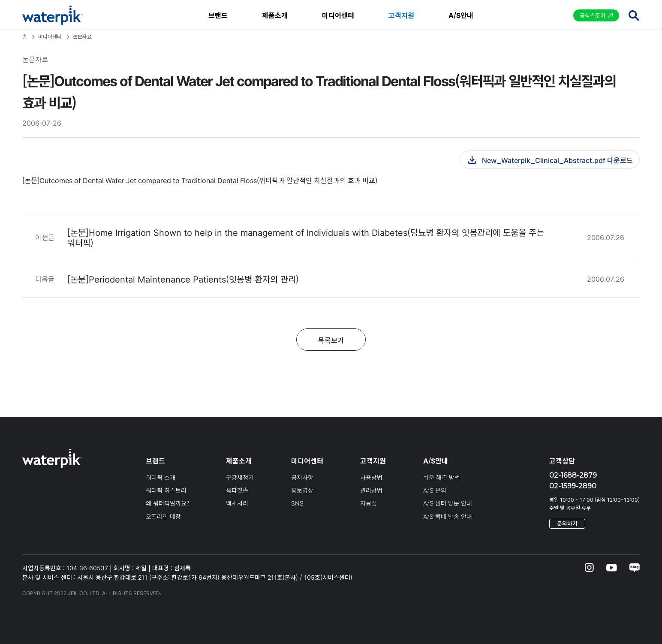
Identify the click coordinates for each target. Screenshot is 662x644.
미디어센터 (338, 15)
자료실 (369, 503)
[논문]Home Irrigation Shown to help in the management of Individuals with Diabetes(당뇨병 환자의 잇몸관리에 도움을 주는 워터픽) (306, 237)
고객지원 (401, 15)
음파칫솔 (237, 490)
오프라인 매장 (163, 516)
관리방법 (371, 490)
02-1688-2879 (573, 475)
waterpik (53, 15)
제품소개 (275, 15)
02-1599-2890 (573, 486)
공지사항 (302, 477)
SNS (297, 503)
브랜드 (218, 15)
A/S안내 (461, 15)
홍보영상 (302, 490)
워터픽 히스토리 (166, 490)
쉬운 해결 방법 (442, 477)
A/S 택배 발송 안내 (448, 516)
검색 (634, 15)
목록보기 (331, 340)
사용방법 (371, 477)
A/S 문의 (435, 490)
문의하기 (567, 523)
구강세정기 (240, 477)
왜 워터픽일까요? (167, 503)
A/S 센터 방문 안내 (448, 503)
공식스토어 (593, 15)
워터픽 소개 (161, 477)
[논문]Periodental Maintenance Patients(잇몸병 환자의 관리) (183, 279)
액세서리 (237, 503)
